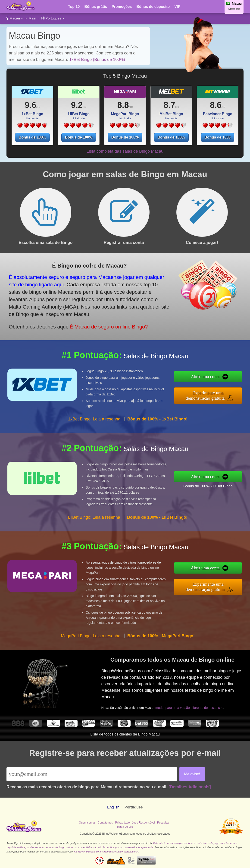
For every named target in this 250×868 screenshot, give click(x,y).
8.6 (216, 105)
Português (53, 18)
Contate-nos (105, 823)
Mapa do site (125, 827)
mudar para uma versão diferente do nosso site (189, 708)
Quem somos (87, 823)
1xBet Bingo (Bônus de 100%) (97, 60)
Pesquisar (163, 823)
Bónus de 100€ (218, 137)
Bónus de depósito (153, 7)
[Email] (92, 774)
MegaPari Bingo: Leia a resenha (91, 636)
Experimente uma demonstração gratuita (205, 395)
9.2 (77, 105)
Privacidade (123, 823)
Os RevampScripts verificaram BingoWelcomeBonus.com (106, 852)
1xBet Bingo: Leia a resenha (94, 419)
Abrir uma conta (205, 377)
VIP (177, 7)
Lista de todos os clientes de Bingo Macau (125, 734)
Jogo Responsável (143, 823)
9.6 (31, 105)
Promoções (122, 7)
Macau (15, 18)
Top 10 (74, 7)
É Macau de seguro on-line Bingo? (109, 327)
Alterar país (234, 9)
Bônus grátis (96, 7)
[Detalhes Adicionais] (190, 787)
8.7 (169, 105)
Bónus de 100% (79, 137)
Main (32, 18)
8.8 (123, 105)
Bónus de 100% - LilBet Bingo (208, 486)
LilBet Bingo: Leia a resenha (94, 517)
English (113, 807)
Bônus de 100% (32, 137)
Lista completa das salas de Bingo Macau (125, 151)
